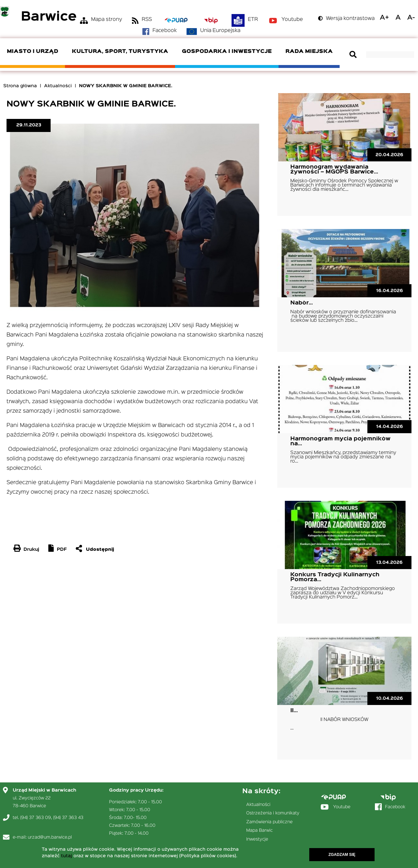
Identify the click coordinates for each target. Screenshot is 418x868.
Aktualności (58, 86)
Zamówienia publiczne (269, 822)
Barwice (49, 17)
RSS (147, 20)
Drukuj (31, 549)
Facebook (165, 31)
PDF (62, 549)
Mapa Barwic (259, 830)
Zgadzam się (342, 855)
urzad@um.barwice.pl (50, 837)
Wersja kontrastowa (350, 19)
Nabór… (302, 303)
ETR (253, 20)
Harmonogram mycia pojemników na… (340, 441)
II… (294, 711)
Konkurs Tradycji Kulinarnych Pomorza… (335, 577)
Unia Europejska (220, 31)
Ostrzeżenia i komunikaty (273, 813)
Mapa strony (107, 20)
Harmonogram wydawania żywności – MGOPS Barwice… (334, 170)
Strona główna (20, 86)
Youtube (292, 20)
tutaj (67, 856)
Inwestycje (257, 839)
